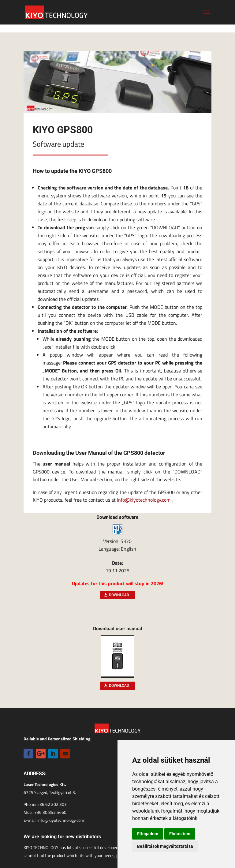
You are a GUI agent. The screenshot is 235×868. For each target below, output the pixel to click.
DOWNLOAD (119, 595)
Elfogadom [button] (148, 834)
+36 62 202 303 (52, 804)
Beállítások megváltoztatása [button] (165, 846)
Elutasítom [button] (180, 834)
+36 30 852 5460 (50, 812)
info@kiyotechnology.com (144, 500)
